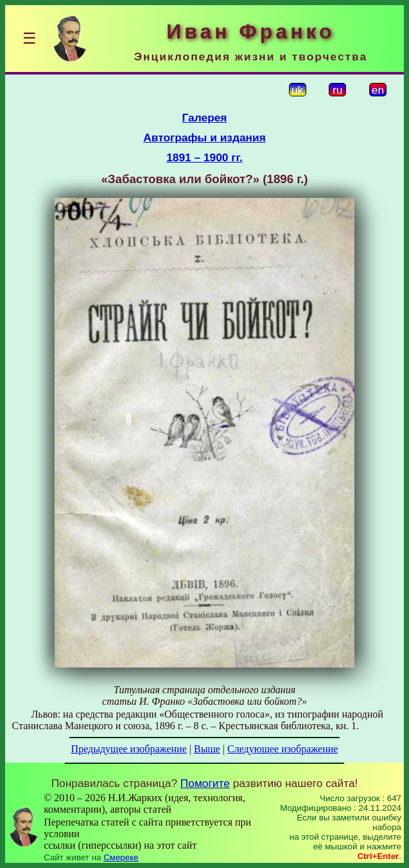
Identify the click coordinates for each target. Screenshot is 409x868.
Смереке (121, 857)
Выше (207, 749)
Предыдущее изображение (129, 749)
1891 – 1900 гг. (204, 157)
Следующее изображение (283, 749)
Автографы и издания (204, 137)
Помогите (205, 783)
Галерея (205, 118)
